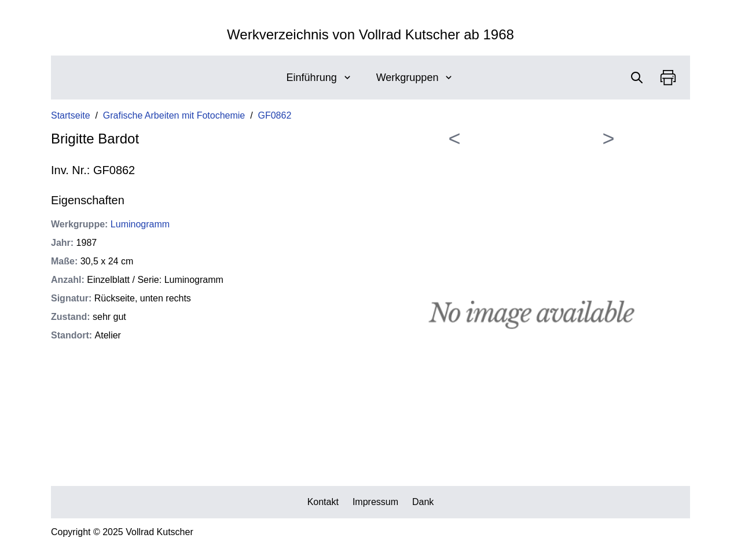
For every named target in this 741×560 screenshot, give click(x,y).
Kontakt (323, 502)
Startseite (71, 115)
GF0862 (275, 115)
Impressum (375, 502)
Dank (423, 502)
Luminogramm (140, 224)
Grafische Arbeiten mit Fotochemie (174, 115)
